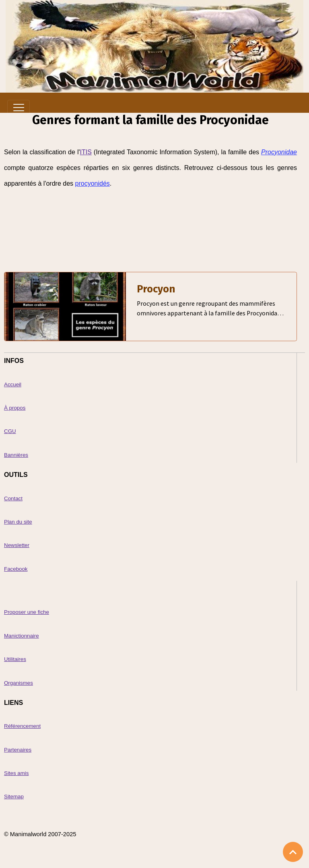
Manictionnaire (22, 636)
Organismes (19, 683)
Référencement (22, 726)
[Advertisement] (150, 220)
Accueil (13, 384)
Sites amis (16, 773)
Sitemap (14, 797)
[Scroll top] (293, 852)
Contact (13, 498)
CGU (10, 431)
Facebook (16, 569)
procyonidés (93, 183)
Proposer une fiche (27, 612)
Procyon (156, 289)
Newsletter (17, 545)
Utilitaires (15, 659)
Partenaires (18, 750)
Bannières (16, 455)
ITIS (85, 152)
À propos (15, 408)
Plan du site (18, 522)
